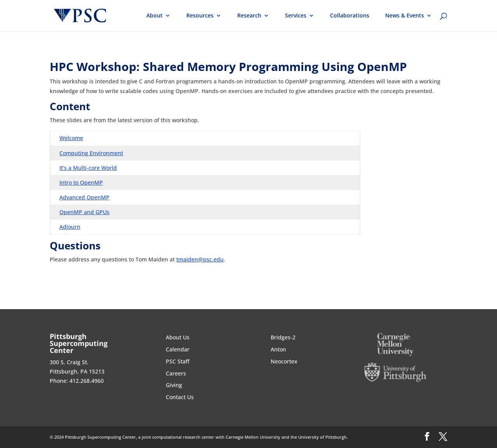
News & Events (405, 16)
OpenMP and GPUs (84, 212)
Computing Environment (91, 153)
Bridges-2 (283, 337)
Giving (174, 385)
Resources (200, 16)
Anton (278, 349)
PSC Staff (178, 361)
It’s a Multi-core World (88, 168)
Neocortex (284, 361)
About (155, 16)
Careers (176, 373)
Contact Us (180, 397)
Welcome (71, 138)
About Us (178, 337)
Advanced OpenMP (84, 197)
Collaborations (350, 16)
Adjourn (70, 227)
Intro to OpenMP (81, 182)
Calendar (178, 349)
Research (249, 16)
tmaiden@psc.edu (200, 259)
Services (296, 16)
